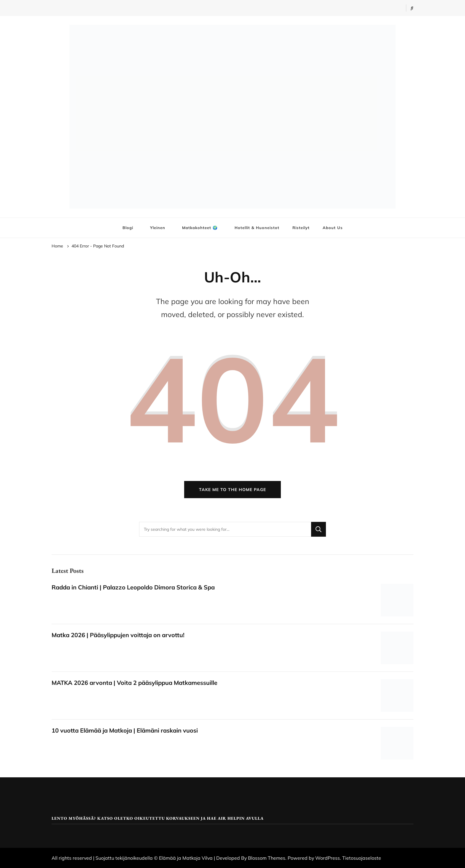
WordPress (328, 858)
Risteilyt (301, 228)
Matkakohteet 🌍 (200, 228)
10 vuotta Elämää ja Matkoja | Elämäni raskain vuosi (125, 730)
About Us (333, 228)
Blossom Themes (267, 858)
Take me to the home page (232, 490)
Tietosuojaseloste (362, 858)
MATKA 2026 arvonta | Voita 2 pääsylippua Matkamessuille (134, 683)
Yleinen (158, 228)
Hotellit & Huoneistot (257, 228)
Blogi (128, 228)
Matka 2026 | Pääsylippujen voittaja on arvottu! (118, 635)
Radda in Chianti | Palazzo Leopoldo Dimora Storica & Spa (133, 587)
